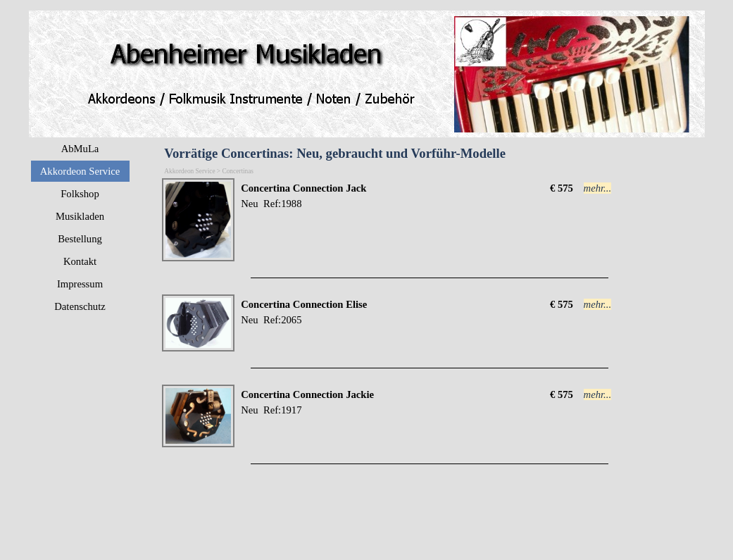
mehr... (598, 188)
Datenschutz (80, 306)
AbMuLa (80, 149)
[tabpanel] (391, 196)
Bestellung (80, 239)
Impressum (80, 284)
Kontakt (80, 261)
